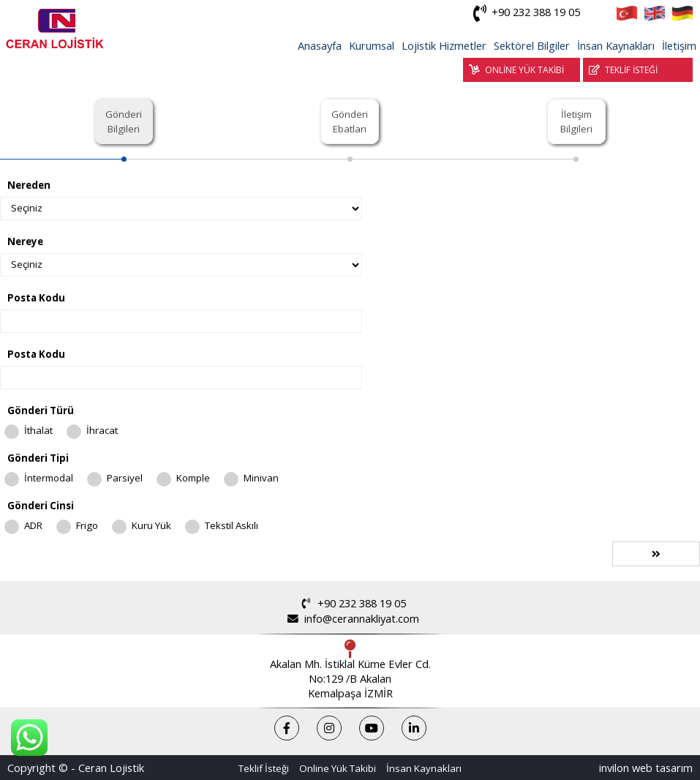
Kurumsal (372, 45)
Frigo (87, 525)
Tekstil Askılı (232, 525)
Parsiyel (125, 478)
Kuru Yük (151, 525)
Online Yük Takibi (338, 768)
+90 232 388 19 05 (524, 13)
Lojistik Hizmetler (444, 45)
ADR (33, 525)
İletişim (679, 45)
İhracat (102, 430)
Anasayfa (320, 45)
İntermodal (49, 478)
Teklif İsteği (264, 768)
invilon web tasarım (646, 768)
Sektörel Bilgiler (532, 45)
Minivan (261, 478)
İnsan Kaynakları (616, 45)
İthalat (38, 430)
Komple (193, 478)
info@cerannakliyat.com (350, 619)
